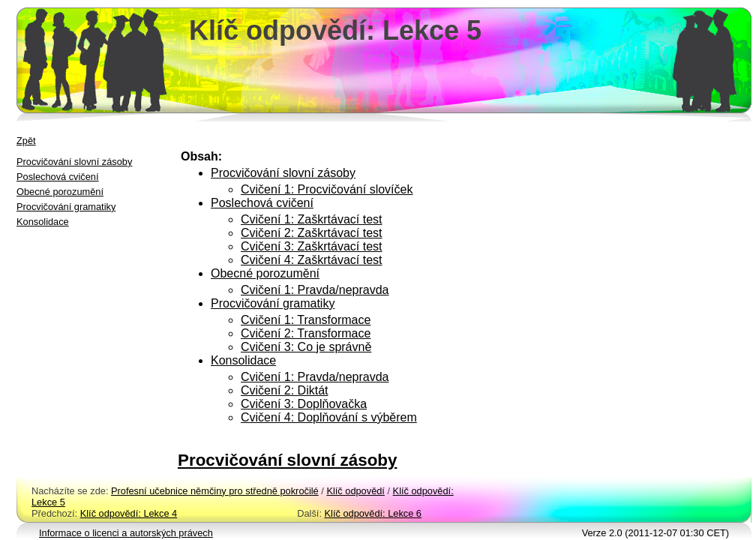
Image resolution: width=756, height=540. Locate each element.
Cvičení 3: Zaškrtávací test (312, 246)
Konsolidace (43, 222)
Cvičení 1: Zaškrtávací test (312, 219)
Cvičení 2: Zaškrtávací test (312, 233)
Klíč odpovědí (355, 491)
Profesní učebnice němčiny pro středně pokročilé (215, 491)
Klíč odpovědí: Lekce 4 (129, 513)
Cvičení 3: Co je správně (306, 347)
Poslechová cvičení (58, 177)
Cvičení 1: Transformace (306, 320)
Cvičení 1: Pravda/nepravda (315, 290)
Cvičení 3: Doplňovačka (304, 404)
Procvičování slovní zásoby (74, 162)
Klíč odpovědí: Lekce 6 (373, 513)
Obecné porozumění (60, 192)
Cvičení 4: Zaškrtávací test (312, 260)
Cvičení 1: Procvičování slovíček (327, 189)
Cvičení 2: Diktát (284, 390)
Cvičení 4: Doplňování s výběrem (329, 417)
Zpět (26, 141)
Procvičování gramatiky (66, 207)
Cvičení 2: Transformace (306, 333)
